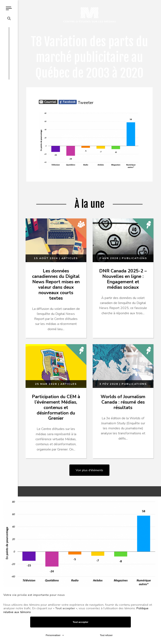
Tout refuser (106, 479)
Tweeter (86, 103)
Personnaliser (55, 479)
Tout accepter (81, 466)
